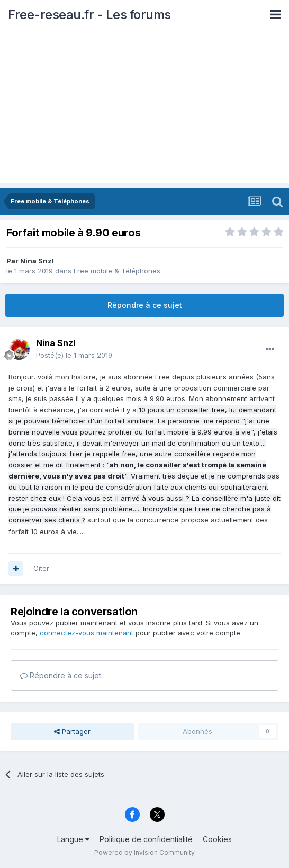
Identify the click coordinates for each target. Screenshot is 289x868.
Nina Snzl (37, 261)
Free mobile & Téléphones (117, 271)
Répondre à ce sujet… (64, 675)
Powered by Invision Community (144, 852)
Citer (41, 568)
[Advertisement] (144, 109)
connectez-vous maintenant (87, 633)
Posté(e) (74, 355)
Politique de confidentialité (146, 839)
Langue (73, 839)
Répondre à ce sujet (145, 305)
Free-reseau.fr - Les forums (89, 15)
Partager (72, 731)
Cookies (217, 839)
